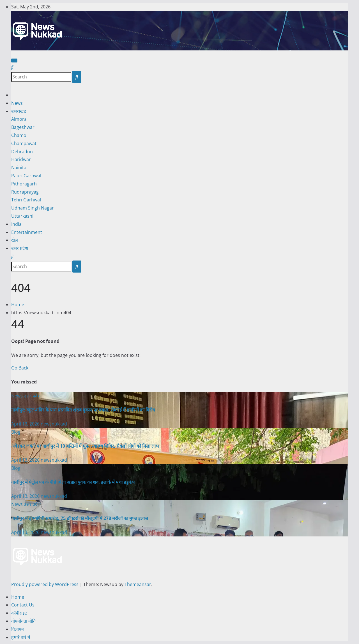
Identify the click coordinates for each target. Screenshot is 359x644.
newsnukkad (54, 424)
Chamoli (20, 135)
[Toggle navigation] (14, 61)
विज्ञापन (18, 629)
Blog (16, 432)
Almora (19, 119)
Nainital (19, 168)
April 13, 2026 (26, 424)
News (17, 103)
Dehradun (22, 152)
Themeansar (138, 584)
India (16, 224)
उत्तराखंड (19, 111)
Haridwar (21, 159)
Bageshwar (23, 127)
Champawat (24, 143)
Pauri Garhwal (26, 176)
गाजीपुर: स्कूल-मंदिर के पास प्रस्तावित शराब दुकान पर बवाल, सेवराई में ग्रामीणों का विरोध (83, 410)
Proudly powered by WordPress (45, 584)
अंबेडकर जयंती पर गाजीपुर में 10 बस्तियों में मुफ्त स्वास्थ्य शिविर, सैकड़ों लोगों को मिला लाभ (85, 446)
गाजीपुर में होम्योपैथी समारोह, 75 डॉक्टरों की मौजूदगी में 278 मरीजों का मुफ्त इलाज (80, 518)
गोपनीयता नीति (23, 621)
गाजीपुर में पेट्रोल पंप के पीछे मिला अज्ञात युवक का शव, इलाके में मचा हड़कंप (73, 482)
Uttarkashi (22, 216)
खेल (15, 240)
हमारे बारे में (21, 637)
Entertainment (27, 232)
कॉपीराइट (19, 613)
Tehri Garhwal (26, 200)
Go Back (20, 368)
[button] (12, 67)
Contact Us (23, 605)
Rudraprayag (25, 192)
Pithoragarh (24, 184)
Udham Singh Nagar (33, 208)
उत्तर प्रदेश (20, 248)
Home (18, 304)
